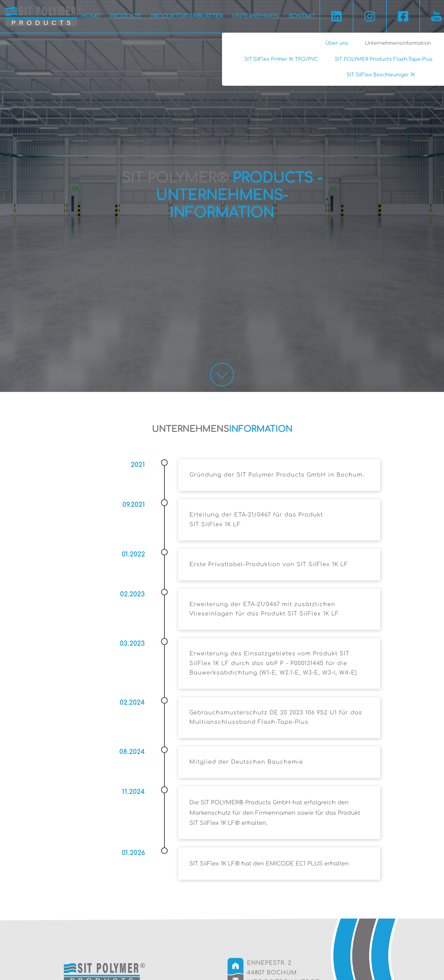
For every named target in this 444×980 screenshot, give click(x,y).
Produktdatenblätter (187, 16)
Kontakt (302, 16)
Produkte (125, 16)
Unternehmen (255, 16)
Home (91, 16)
